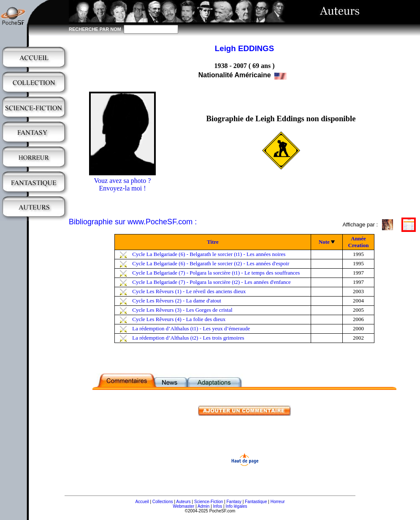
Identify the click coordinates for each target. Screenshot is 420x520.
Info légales (236, 506)
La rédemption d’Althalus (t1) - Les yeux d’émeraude (191, 328)
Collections (163, 502)
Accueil (142, 502)
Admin (203, 506)
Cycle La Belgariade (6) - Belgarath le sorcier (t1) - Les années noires (209, 254)
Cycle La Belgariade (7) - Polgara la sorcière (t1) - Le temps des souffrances (216, 273)
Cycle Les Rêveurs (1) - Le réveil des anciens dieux (189, 291)
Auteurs (183, 502)
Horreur (278, 502)
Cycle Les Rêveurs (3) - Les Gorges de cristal (182, 310)
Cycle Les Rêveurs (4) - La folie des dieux (179, 319)
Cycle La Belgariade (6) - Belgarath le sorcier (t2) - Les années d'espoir (211, 263)
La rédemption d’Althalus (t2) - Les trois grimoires (188, 338)
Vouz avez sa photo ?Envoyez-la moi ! (123, 184)
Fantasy (234, 502)
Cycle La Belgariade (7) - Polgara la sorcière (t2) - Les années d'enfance (211, 282)
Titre (213, 242)
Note (324, 242)
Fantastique (256, 502)
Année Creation (359, 242)
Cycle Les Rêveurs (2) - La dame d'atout (177, 301)
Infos (218, 506)
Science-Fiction (209, 502)
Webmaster (183, 506)
